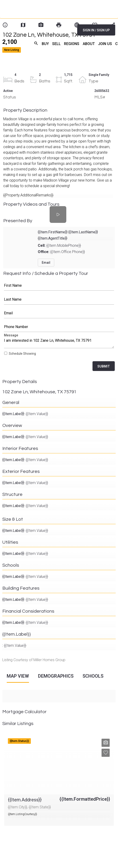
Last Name (59, 299)
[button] (106, 743)
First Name (59, 286)
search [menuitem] (36, 43)
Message (59, 342)
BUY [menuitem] (45, 44)
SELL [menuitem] (56, 44)
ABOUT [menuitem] (89, 44)
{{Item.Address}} (18, 737)
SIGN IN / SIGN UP (96, 30)
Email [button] (46, 263)
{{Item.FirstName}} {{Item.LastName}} (68, 232)
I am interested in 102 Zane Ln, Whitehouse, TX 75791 (59, 342)
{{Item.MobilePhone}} (59, 245)
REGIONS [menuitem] (72, 44)
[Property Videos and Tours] (58, 215)
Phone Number (59, 327)
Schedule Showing (22, 354)
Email (59, 313)
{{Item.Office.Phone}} (61, 252)
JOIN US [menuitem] (105, 44)
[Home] (40, 26)
